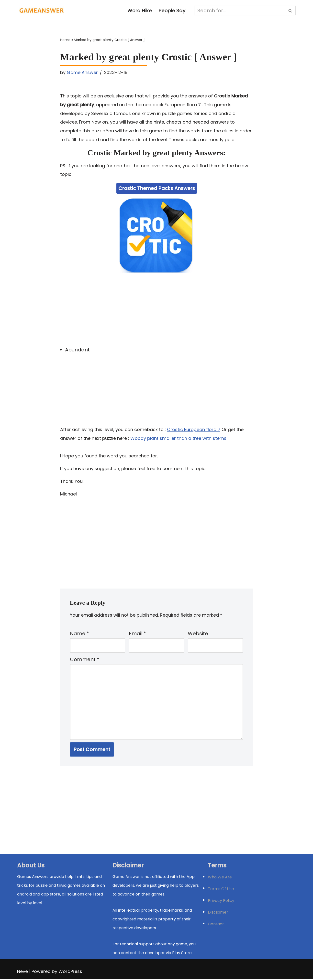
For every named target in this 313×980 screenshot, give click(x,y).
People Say (172, 11)
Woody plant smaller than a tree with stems (178, 438)
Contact (216, 925)
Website (198, 634)
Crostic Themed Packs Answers (157, 189)
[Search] (240, 11)
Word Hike (140, 11)
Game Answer (82, 72)
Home (65, 40)
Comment (85, 660)
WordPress (70, 973)
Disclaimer (218, 913)
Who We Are (220, 878)
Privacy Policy (221, 902)
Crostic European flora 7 (194, 430)
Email (137, 634)
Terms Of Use (221, 890)
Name (79, 634)
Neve (22, 973)
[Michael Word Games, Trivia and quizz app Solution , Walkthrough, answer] (42, 11)
